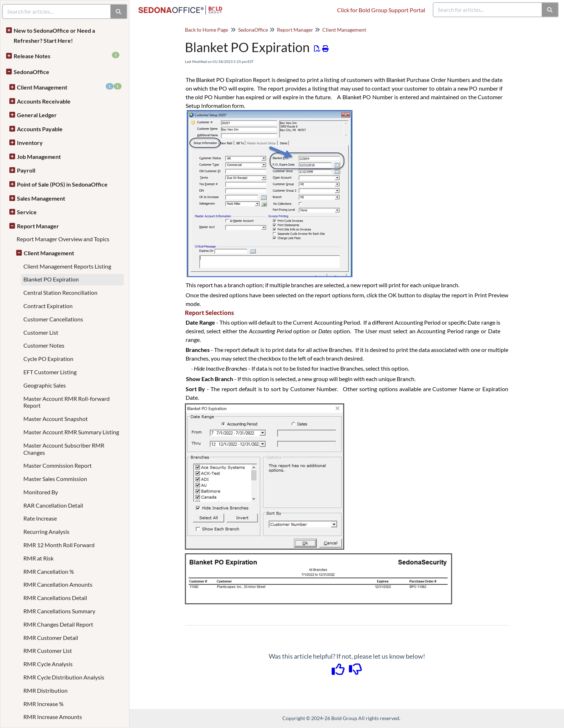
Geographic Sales (45, 385)
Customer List (41, 332)
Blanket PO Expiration (51, 279)
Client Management (69, 87)
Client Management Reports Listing (67, 266)
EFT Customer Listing (50, 372)
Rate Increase (40, 518)
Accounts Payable (40, 129)
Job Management (39, 157)
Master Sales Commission (55, 479)
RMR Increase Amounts (53, 717)
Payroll (26, 170)
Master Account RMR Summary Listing (71, 432)
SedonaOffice (31, 72)
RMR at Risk (38, 558)
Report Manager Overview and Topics (63, 239)
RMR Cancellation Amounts (58, 584)
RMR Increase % (44, 704)
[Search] (550, 10)
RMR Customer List (48, 651)
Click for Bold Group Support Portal (381, 10)
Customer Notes (44, 345)
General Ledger (37, 115)
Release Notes (67, 56)
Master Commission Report (58, 465)
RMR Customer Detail (51, 638)
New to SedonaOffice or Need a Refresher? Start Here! (54, 35)
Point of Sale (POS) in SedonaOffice (62, 184)
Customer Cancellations (53, 319)
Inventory (30, 143)
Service (27, 212)
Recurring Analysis (46, 532)
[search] (488, 10)
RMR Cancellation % (49, 571)
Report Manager (38, 226)
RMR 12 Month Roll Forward (59, 545)
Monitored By (41, 492)
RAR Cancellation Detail (53, 505)
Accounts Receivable (44, 101)
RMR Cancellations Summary (59, 611)
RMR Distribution (46, 690)
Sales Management (41, 198)
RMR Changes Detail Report (58, 624)
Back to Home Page (206, 30)
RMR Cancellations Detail (55, 598)
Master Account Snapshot (56, 419)
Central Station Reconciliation (60, 292)
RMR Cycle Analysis (48, 664)
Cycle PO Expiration (48, 359)
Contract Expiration (48, 306)
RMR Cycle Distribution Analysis (64, 677)
